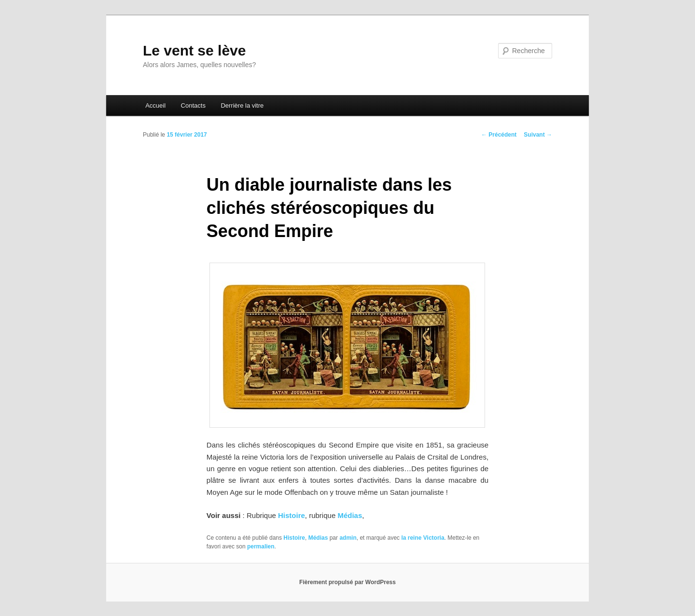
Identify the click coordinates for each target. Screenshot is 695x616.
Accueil (155, 105)
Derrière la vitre (242, 105)
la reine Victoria (423, 538)
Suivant (538, 135)
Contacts (193, 105)
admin (348, 538)
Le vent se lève (194, 50)
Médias (350, 515)
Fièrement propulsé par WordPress (347, 582)
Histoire (292, 515)
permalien (261, 546)
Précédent (499, 135)
